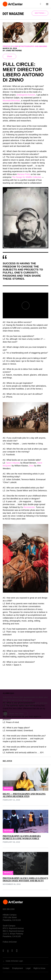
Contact (6, 968)
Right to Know (39, 968)
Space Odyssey (13, 463)
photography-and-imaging (34, 46)
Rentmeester (29, 507)
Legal (28, 968)
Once (31, 466)
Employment (18, 968)
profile (7, 46)
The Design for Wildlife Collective (27, 177)
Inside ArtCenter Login (14, 961)
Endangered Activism (26, 95)
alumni (15, 46)
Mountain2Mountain (11, 101)
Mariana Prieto (24, 174)
